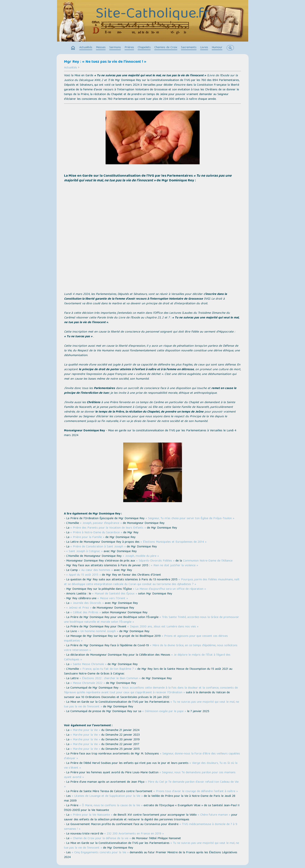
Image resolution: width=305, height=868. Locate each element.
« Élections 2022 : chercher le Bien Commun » (110, 679)
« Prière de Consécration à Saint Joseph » (98, 547)
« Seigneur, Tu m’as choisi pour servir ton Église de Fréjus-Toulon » (190, 519)
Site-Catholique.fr (152, 15)
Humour (217, 48)
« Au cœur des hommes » (96, 570)
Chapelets (144, 48)
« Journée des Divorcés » (87, 603)
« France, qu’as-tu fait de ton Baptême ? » (108, 669)
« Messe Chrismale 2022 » (88, 683)
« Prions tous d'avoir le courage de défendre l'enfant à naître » (196, 792)
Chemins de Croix (166, 48)
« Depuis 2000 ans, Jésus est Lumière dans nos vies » (163, 627)
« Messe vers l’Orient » (113, 599)
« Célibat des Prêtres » (86, 613)
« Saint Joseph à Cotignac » (84, 552)
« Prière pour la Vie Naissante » (91, 815)
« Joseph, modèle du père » (141, 556)
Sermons (115, 48)
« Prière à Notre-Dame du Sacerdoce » (96, 533)
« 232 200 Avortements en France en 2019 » (134, 834)
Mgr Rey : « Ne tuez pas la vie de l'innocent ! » (105, 62)
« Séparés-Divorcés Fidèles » (155, 561)
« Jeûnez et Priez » (79, 608)
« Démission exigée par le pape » (164, 712)
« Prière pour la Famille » (87, 537)
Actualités (86, 48)
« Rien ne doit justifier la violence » (174, 566)
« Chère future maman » (214, 815)
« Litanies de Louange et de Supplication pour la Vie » (107, 796)
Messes (101, 48)
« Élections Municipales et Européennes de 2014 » (173, 542)
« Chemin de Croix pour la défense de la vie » (101, 839)
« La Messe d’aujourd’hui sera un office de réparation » (169, 589)
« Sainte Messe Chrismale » (88, 664)
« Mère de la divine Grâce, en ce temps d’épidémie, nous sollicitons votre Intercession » (151, 648)
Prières (129, 48)
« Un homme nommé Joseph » (98, 632)
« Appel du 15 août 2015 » (84, 575)
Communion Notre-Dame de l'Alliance (208, 561)
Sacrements (189, 48)
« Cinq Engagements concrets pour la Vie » (100, 853)
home (73, 48)
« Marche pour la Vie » (85, 730)
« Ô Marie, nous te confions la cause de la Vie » (111, 806)
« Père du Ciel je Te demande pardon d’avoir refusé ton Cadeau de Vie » (151, 784)
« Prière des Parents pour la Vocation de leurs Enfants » (108, 528)
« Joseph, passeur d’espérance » (101, 523)
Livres (204, 48)
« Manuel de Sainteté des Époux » (115, 594)
